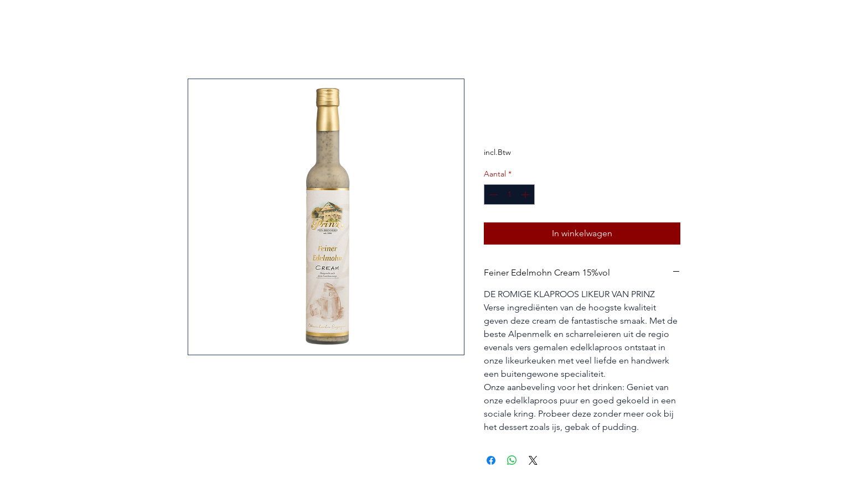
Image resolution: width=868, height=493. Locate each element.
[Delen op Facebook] (491, 460)
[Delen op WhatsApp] (512, 460)
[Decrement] (492, 194)
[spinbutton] (509, 194)
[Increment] (526, 194)
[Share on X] (533, 460)
